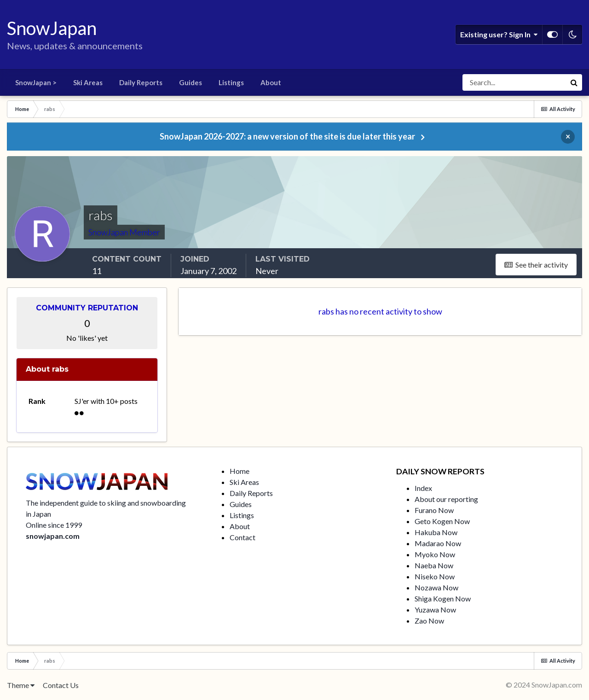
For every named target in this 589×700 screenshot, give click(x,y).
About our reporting (446, 499)
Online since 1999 (54, 525)
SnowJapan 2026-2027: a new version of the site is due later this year (287, 136)
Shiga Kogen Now (443, 598)
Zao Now (429, 621)
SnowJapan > (36, 82)
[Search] (514, 82)
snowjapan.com (53, 536)
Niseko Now (435, 576)
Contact (243, 537)
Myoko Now (435, 554)
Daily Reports (141, 82)
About (271, 82)
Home (240, 471)
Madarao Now (438, 543)
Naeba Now (434, 565)
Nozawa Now (436, 587)
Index (423, 488)
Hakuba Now (436, 532)
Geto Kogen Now (442, 521)
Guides (191, 82)
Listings (231, 82)
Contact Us (61, 685)
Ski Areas (88, 82)
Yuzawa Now (435, 610)
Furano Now (434, 510)
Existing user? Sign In (499, 35)
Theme (21, 685)
